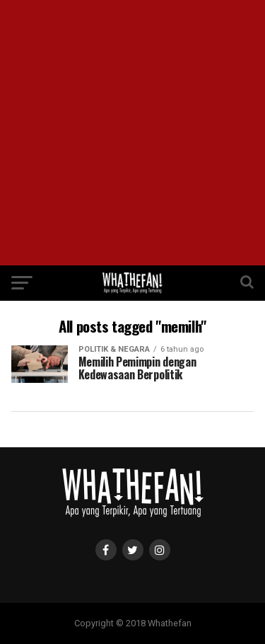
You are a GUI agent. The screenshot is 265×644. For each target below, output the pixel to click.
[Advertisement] (132, 133)
